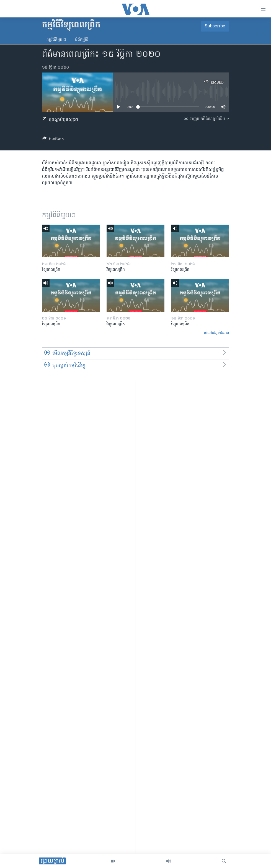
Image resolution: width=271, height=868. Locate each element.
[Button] (53, 140)
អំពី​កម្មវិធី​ (82, 40)
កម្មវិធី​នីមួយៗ (56, 40)
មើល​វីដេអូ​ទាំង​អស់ (217, 333)
